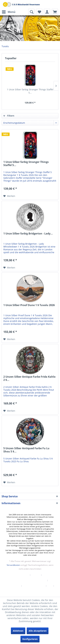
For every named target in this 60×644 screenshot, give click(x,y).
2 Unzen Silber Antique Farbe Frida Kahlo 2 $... (29, 378)
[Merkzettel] (39, 12)
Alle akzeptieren (38, 631)
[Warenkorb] (55, 12)
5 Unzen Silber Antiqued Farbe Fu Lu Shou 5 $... (26, 450)
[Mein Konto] (47, 12)
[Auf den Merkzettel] (9, 196)
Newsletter (23, 575)
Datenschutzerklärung (34, 586)
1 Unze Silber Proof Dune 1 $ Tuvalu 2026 (29, 305)
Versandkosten (13, 565)
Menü (9, 12)
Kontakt (36, 575)
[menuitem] (8, 12)
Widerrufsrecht (13, 586)
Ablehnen (18, 631)
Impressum (30, 591)
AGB (50, 586)
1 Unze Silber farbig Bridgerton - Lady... (28, 234)
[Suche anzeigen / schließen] (31, 12)
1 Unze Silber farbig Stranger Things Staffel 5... (30, 91)
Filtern (9, 116)
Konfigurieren (30, 639)
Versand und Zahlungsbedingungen (29, 581)
